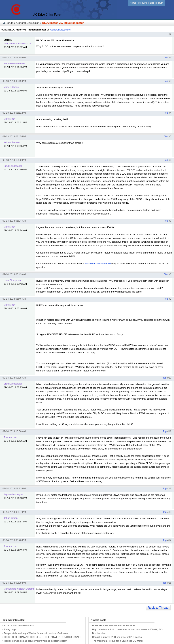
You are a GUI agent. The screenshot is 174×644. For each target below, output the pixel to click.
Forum (160, 3)
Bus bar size (99, 633)
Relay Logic (10, 629)
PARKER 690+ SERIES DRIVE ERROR (114, 626)
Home (133, 3)
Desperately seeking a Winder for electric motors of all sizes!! (37, 633)
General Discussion (28, 23)
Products (143, 3)
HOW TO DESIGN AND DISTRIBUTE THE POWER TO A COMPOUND (42, 637)
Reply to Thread (158, 608)
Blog (152, 3)
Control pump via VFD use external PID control (117, 637)
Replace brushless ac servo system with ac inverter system (36, 641)
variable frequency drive (98, 264)
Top (166, 57)
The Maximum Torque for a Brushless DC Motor (118, 641)
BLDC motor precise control (19, 626)
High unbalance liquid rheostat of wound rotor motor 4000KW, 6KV (128, 629)
